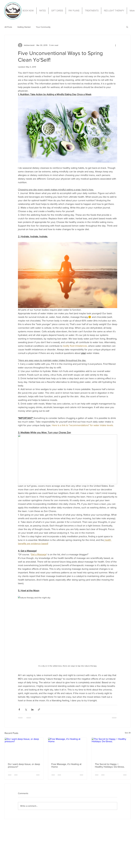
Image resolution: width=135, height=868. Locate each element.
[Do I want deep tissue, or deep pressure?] (24, 749)
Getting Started (24, 27)
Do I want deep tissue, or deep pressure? (24, 765)
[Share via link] (39, 709)
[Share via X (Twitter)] (26, 709)
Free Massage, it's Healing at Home (66, 765)
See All (128, 733)
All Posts (8, 27)
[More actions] (116, 45)
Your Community (43, 27)
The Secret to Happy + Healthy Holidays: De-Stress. (110, 765)
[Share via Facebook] (19, 709)
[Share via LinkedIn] (32, 709)
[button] (127, 27)
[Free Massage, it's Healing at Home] (67, 749)
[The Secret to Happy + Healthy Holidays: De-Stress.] (111, 749)
